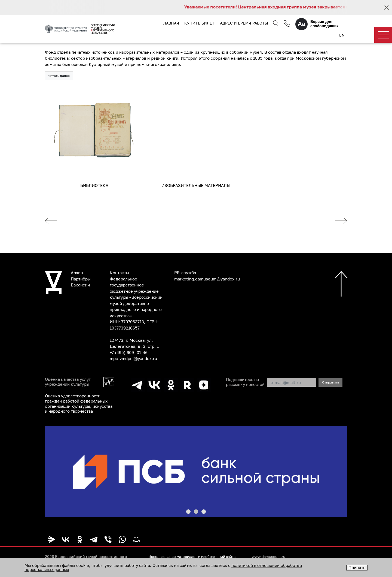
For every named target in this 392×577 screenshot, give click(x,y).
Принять (357, 567)
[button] (188, 511)
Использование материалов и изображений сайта (196, 556)
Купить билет (199, 23)
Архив (77, 273)
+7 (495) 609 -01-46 (129, 353)
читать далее (59, 76)
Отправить (330, 383)
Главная (170, 23)
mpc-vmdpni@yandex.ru (133, 359)
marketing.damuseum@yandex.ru (207, 279)
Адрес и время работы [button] (244, 23)
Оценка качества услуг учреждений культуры (68, 382)
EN (342, 35)
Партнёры (81, 279)
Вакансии (80, 285)
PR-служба (185, 273)
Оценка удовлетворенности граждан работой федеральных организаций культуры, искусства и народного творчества (79, 403)
